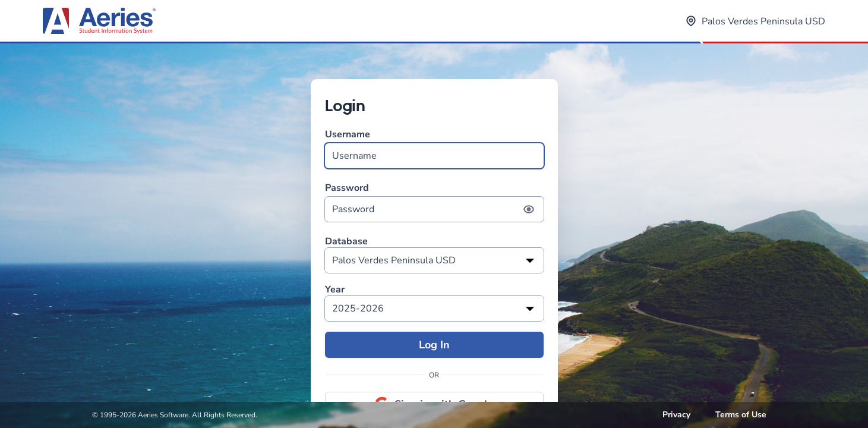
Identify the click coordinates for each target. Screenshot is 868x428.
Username (434, 148)
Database (346, 242)
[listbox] (434, 260)
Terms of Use (741, 415)
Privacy (676, 415)
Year (335, 290)
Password (434, 202)
